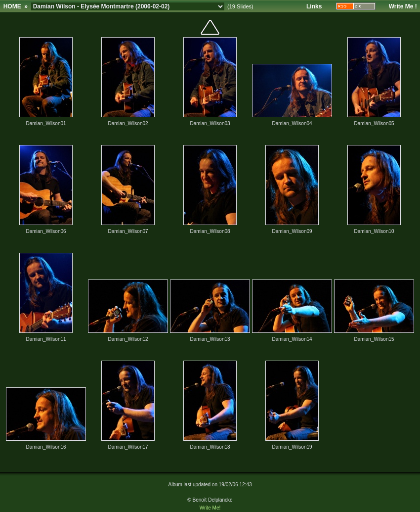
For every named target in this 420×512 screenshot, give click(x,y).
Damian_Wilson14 (292, 339)
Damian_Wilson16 (46, 447)
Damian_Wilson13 (210, 339)
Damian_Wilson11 (46, 339)
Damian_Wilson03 (210, 123)
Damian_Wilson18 (210, 447)
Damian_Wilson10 (374, 231)
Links (314, 6)
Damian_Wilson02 (128, 123)
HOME (12, 6)
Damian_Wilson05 (374, 123)
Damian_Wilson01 (46, 123)
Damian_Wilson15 (374, 339)
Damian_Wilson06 (46, 231)
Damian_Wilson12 (128, 339)
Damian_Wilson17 (128, 447)
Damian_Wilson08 (210, 231)
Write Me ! (403, 6)
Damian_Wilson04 (292, 123)
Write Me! (210, 508)
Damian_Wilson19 (292, 447)
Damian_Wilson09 (292, 231)
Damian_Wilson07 (128, 231)
